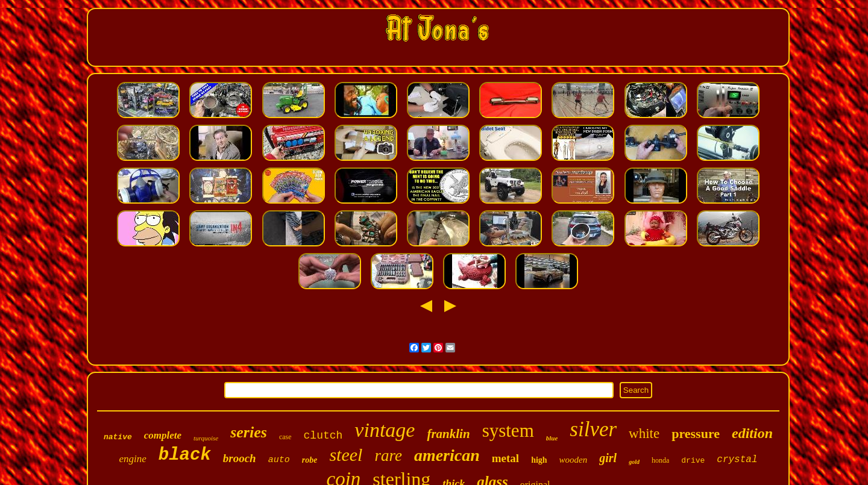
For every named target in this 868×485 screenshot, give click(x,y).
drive (693, 461)
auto (279, 460)
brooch (240, 458)
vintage (385, 430)
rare (388, 455)
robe (310, 460)
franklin (448, 434)
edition (752, 433)
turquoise (206, 438)
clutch (323, 436)
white (644, 433)
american (447, 455)
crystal (737, 460)
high (539, 460)
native (118, 437)
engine (132, 459)
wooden (574, 460)
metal (505, 458)
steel (346, 455)
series (249, 432)
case (285, 437)
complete (163, 435)
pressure (696, 433)
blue (552, 438)
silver (593, 429)
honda (660, 460)
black (185, 455)
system (508, 430)
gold (634, 462)
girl (608, 458)
